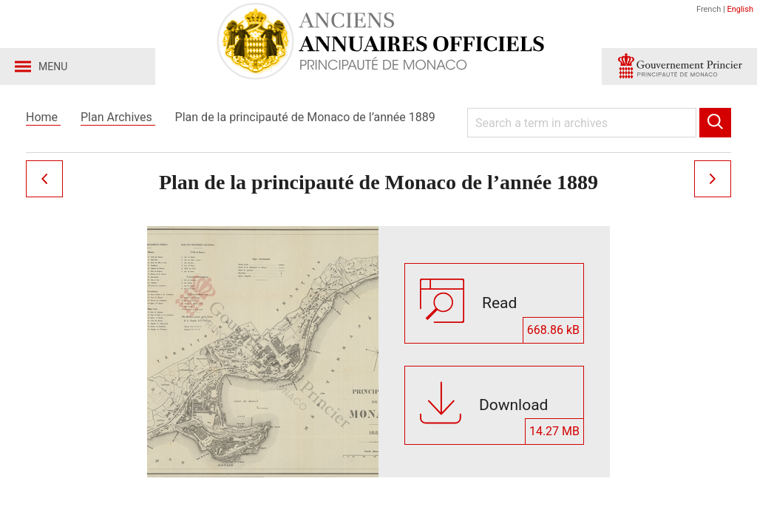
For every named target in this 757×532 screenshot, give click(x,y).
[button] (679, 66)
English (740, 9)
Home (43, 117)
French (710, 9)
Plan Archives (118, 117)
